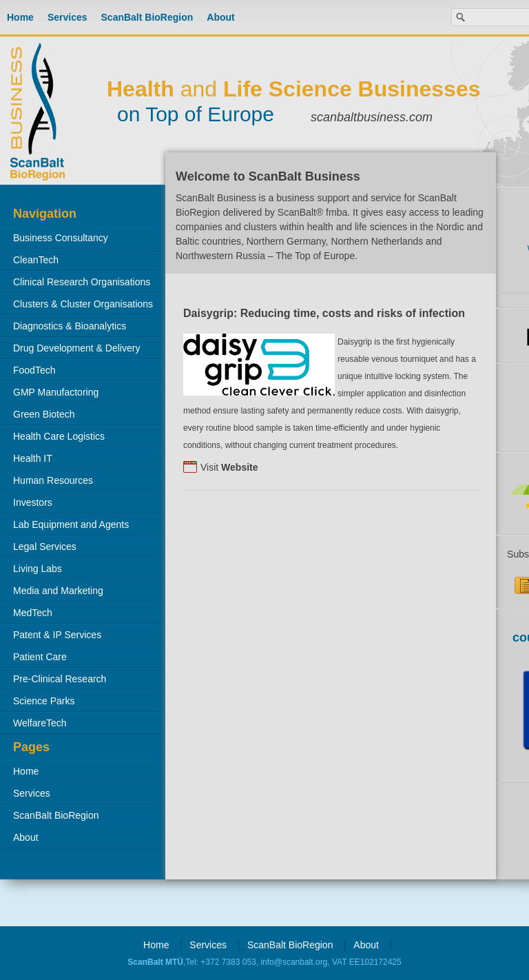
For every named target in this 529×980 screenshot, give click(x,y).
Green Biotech (44, 414)
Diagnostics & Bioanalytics (70, 326)
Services (68, 17)
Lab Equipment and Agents (71, 524)
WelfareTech (40, 723)
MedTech (33, 613)
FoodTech (34, 370)
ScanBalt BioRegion (147, 17)
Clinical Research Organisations (82, 282)
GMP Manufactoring (56, 392)
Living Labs (38, 569)
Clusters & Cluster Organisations (83, 304)
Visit (229, 467)
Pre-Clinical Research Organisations (53, 682)
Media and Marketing (58, 591)
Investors (33, 502)
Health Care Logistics (59, 436)
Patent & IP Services (57, 635)
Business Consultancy (61, 238)
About (220, 17)
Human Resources (53, 480)
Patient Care (40, 657)
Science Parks (44, 701)
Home (20, 17)
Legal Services (45, 547)
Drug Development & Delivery (76, 348)
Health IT (33, 458)
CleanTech (36, 260)
